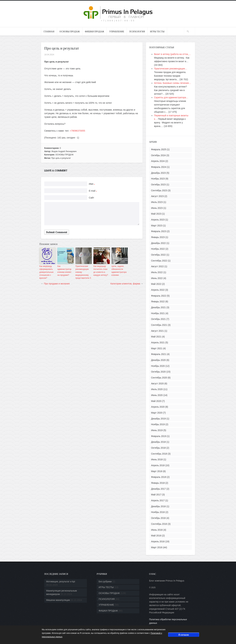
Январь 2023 (158, 237)
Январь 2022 (158, 301)
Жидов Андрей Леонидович (64, 151)
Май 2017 (156, 495)
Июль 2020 (157, 389)
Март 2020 (157, 413)
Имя (92, 184)
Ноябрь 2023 (158, 179)
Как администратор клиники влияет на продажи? (64, 271)
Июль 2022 (157, 272)
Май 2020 (156, 401)
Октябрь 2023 (158, 185)
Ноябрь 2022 (158, 249)
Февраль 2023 (159, 231)
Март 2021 (157, 348)
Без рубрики (105, 582)
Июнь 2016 (157, 530)
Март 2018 (157, 471)
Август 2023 (157, 196)
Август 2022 (157, 266)
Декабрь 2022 (158, 243)
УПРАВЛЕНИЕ (117, 31)
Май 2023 (156, 214)
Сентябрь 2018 (159, 454)
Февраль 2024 (159, 167)
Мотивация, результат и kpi (61, 582)
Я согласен (184, 635)
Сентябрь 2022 (159, 261)
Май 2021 (156, 337)
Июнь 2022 (157, 278)
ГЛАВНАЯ (49, 31)
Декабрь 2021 (158, 307)
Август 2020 (157, 384)
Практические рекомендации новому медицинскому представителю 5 (83, 272)
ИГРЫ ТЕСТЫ (157, 31)
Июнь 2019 (157, 430)
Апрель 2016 (158, 541)
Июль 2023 (157, 202)
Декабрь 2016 (158, 506)
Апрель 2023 (158, 220)
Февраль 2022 (159, 296)
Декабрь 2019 (158, 419)
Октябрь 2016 (158, 518)
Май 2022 (156, 284)
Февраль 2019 (159, 436)
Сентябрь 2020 (159, 378)
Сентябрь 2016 (159, 524)
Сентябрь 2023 (159, 190)
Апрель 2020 (158, 407)
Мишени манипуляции (58, 600)
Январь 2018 (158, 483)
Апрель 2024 (158, 161)
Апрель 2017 (158, 500)
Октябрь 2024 (158, 155)
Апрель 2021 (158, 343)
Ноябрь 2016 (158, 512)
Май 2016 (156, 536)
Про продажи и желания (57, 284)
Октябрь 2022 (158, 255)
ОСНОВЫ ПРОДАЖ (70, 31)
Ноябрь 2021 (158, 313)
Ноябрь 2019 (158, 424)
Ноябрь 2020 (158, 366)
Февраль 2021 (159, 354)
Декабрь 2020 (158, 360)
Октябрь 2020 (158, 372)
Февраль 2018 (159, 477)
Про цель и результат (61, 158)
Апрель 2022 (158, 290)
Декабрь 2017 (158, 489)
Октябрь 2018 (158, 448)
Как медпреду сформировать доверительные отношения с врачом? (46, 272)
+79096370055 (78, 131)
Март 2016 (157, 547)
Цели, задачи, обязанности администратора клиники (119, 271)
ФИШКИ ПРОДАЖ (94, 31)
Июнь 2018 (157, 459)
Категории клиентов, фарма (125, 284)
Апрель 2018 (158, 465)
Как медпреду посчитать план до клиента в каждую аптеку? (101, 271)
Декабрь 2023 (158, 173)
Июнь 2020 (157, 395)
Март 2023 (157, 226)
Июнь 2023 (157, 208)
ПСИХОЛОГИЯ (137, 31)
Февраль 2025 (159, 149)
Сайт (91, 198)
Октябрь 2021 (158, 319)
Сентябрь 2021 (159, 325)
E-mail (93, 191)
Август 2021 (157, 331)
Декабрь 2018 (158, 442)
